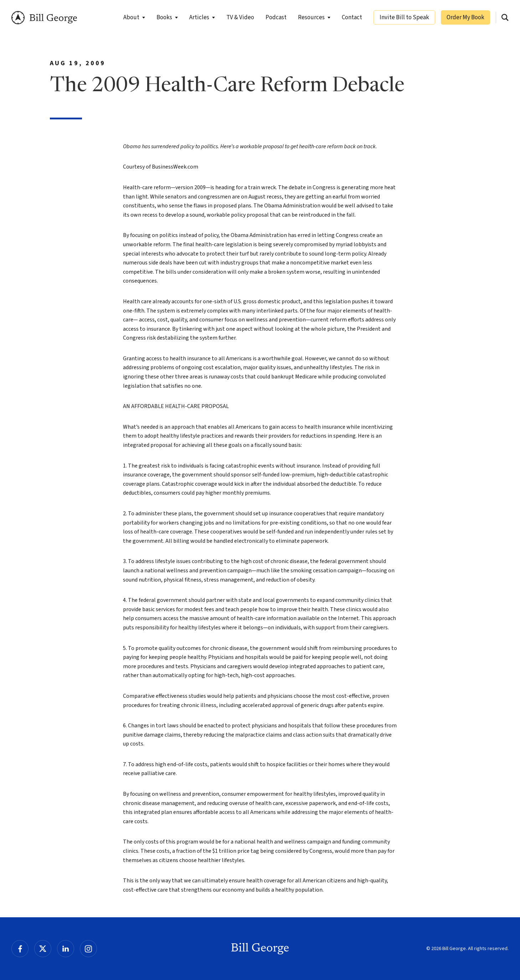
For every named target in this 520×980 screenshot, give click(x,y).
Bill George (44, 18)
